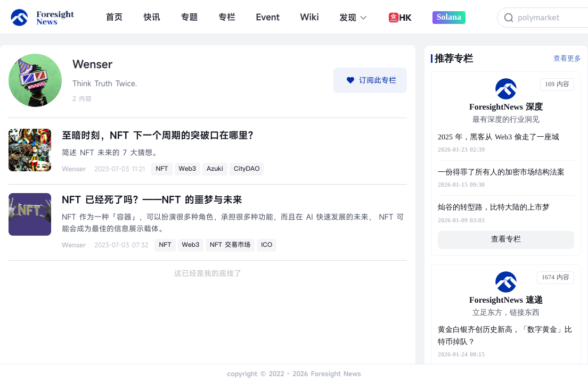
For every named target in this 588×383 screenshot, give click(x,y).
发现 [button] (353, 18)
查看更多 (567, 58)
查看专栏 (506, 240)
